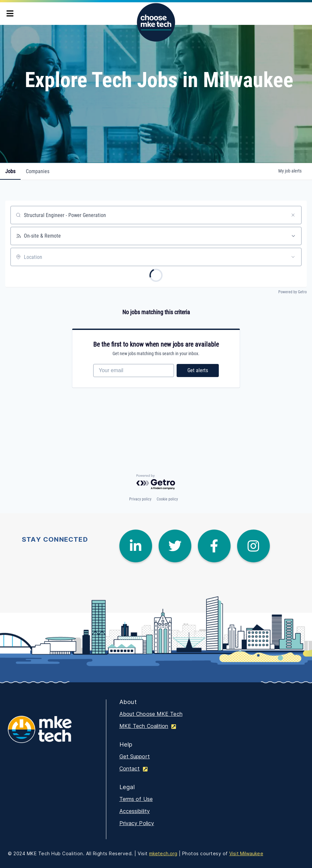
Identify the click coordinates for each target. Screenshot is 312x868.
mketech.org (163, 853)
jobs (10, 171)
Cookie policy (167, 499)
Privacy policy (140, 499)
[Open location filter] (293, 257)
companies (38, 171)
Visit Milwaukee (246, 853)
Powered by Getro (293, 292)
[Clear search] (293, 215)
